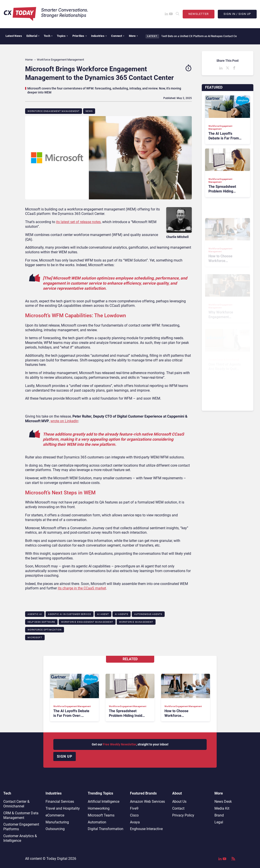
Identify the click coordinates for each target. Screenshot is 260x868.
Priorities (80, 36)
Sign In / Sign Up (237, 14)
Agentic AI (35, 614)
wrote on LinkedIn (64, 421)
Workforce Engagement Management (54, 111)
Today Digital (57, 859)
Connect (118, 36)
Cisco (134, 815)
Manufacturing (57, 822)
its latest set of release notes (78, 222)
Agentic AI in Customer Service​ (70, 614)
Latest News (14, 36)
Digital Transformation (106, 829)
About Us (179, 802)
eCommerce (55, 815)
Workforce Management (136, 622)
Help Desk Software (41, 622)
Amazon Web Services (147, 802)
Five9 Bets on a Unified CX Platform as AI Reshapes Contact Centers (199, 36)
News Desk (223, 802)
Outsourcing (55, 829)
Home (29, 60)
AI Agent (103, 614)
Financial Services (60, 802)
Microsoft (35, 637)
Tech (48, 36)
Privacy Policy (183, 815)
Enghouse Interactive (146, 829)
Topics (62, 36)
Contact (178, 808)
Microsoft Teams (101, 815)
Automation (97, 822)
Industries (99, 36)
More (133, 36)
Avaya (135, 822)
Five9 (134, 808)
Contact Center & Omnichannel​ (16, 804)
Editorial (33, 36)
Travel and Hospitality (63, 808)
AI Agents (122, 614)
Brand (219, 815)
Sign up (65, 756)
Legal (219, 822)
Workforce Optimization (45, 630)
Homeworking (99, 808)
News (89, 111)
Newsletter (199, 14)
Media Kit (222, 808)
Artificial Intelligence (104, 802)
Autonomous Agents (148, 614)
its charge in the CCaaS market (82, 588)
